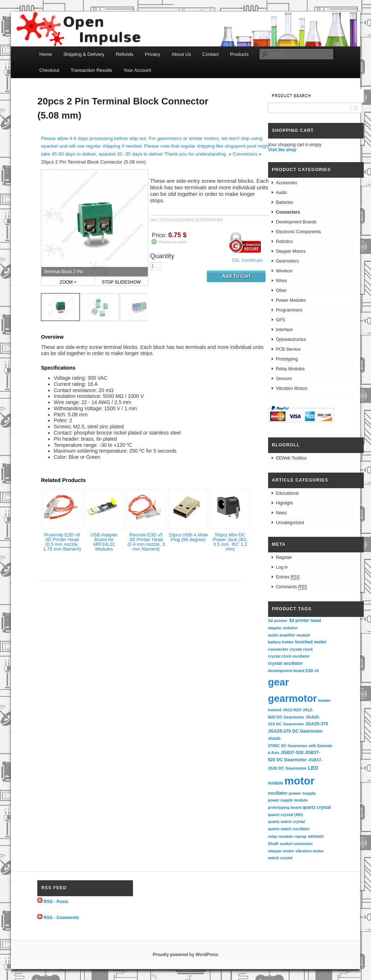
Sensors (284, 379)
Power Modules (291, 300)
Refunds (125, 54)
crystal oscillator (285, 663)
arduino (290, 628)
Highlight (285, 503)
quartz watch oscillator (289, 829)
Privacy (153, 54)
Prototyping (287, 359)
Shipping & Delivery (84, 54)
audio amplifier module (289, 635)
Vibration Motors (292, 388)
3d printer (278, 620)
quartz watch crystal (287, 822)
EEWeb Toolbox (291, 458)
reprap (300, 836)
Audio (282, 193)
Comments (292, 587)
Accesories (287, 183)
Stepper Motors (291, 251)
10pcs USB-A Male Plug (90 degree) (188, 537)
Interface (285, 330)
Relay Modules (290, 369)
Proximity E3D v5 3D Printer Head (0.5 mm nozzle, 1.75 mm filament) (62, 542)
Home (45, 54)
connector (278, 649)
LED (313, 768)
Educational (287, 493)
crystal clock (301, 649)
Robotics (285, 242)
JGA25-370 (316, 724)
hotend (275, 710)
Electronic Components (299, 232)
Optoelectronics (291, 339)
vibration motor (309, 851)
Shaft (273, 844)
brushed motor (311, 642)
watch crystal (280, 858)
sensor (316, 836)
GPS (281, 320)
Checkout (49, 70)
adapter (275, 628)
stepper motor (281, 851)
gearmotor (293, 698)
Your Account (137, 70)
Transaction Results (91, 70)
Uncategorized (290, 523)
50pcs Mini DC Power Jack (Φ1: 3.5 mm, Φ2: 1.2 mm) (230, 542)
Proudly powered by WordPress (185, 955)
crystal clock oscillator (289, 656)
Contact (211, 54)
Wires (282, 281)
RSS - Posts (56, 901)
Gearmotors (287, 261)
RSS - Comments (61, 918)
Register (284, 557)
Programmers (289, 310)
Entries (288, 577)
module (276, 783)
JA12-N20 (292, 710)
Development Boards (296, 222)
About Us (181, 54)
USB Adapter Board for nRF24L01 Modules (104, 542)
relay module (281, 836)
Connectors (245, 154)
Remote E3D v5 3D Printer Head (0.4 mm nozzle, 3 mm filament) (146, 542)
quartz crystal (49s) (286, 815)
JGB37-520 (292, 753)
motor (299, 781)
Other (282, 291)
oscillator (278, 793)
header (324, 700)
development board (286, 671)
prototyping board (285, 807)
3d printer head (305, 621)
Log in (282, 567)
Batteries (285, 202)
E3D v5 (312, 671)
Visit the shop (282, 150)
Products (239, 54)
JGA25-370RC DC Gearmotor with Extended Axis (300, 746)
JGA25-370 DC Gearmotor (295, 731)
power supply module (288, 800)
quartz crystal (317, 807)
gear (279, 682)
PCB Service (288, 349)
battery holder (281, 642)
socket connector (296, 844)
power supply (302, 793)
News (282, 513)
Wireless (284, 271)
